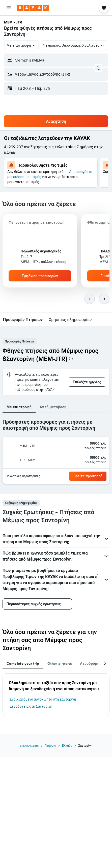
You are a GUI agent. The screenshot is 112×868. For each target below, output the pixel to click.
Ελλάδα (67, 746)
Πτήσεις (50, 746)
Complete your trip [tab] (23, 663)
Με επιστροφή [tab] (19, 407)
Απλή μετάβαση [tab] (53, 407)
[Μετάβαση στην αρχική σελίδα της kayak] (33, 8)
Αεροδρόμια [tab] (90, 663)
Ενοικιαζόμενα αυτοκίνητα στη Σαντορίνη (43, 699)
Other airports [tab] (60, 663)
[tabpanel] (56, 453)
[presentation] (71, 359)
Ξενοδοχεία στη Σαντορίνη (31, 706)
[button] (9, 8)
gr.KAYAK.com (29, 746)
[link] (88, 476)
